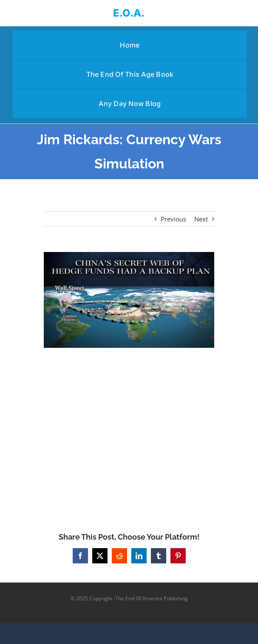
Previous (173, 219)
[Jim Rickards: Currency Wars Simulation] (129, 300)
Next (201, 219)
